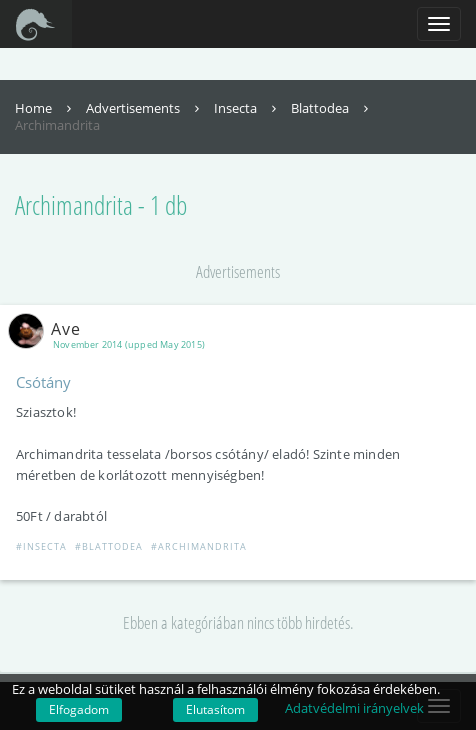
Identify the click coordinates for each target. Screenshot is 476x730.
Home (45, 108)
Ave (48, 329)
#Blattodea (109, 546)
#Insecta (41, 546)
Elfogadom (79, 709)
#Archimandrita (199, 546)
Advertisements (145, 108)
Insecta (247, 108)
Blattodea (332, 108)
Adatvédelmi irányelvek (354, 708)
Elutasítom (215, 709)
